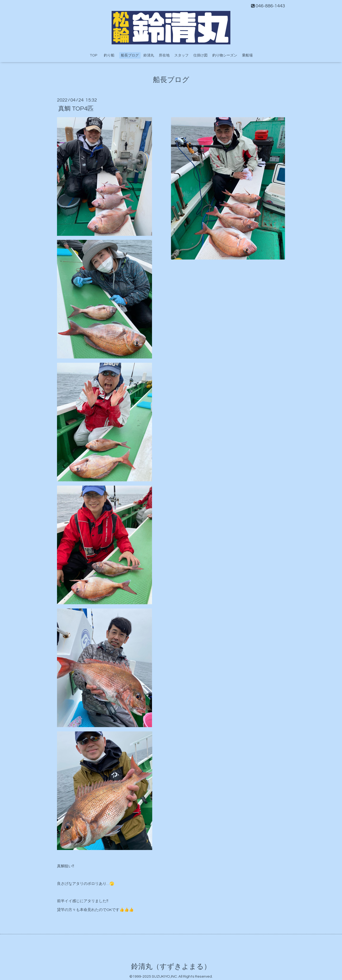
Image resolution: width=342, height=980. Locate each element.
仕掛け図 (200, 55)
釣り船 (111, 55)
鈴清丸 (149, 55)
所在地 (164, 55)
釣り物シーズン (225, 55)
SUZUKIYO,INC (164, 976)
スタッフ (181, 55)
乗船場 (247, 55)
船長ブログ (130, 55)
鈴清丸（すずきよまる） (171, 967)
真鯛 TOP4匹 (76, 108)
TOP (93, 55)
